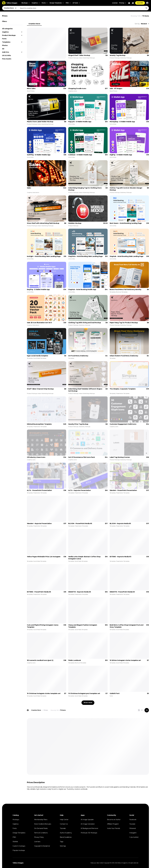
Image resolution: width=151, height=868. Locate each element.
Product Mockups (9, 35)
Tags (62, 842)
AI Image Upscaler (87, 820)
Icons (75, 91)
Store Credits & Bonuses (43, 824)
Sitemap (63, 846)
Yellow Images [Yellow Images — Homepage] (18, 863)
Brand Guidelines (66, 837)
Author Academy (66, 833)
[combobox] (84, 8)
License (115, 3)
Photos (5, 45)
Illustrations (36, 192)
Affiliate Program (113, 824)
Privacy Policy (39, 837)
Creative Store (34, 24)
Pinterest (133, 828)
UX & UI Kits (6, 55)
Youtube (132, 824)
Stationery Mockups (126, 58)
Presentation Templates (123, 393)
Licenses (37, 842)
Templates (6, 42)
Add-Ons (6, 52)
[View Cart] (129, 3)
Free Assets (7, 59)
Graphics (5, 32)
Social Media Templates (40, 358)
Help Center (64, 820)
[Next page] (147, 710)
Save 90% (140, 3)
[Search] (146, 8)
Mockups (16, 820)
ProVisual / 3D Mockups (89, 833)
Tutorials (63, 828)
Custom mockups (19, 846)
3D (3, 49)
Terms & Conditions (41, 833)
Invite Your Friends (113, 828)
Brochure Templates (122, 292)
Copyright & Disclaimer (42, 846)
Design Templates (19, 833)
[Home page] (28, 710)
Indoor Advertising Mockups (87, 58)
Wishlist (15, 842)
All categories (7, 29)
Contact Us (64, 824)
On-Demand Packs (41, 828)
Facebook (133, 820)
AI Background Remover (89, 828)
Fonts (4, 39)
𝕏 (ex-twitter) (134, 837)
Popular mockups (19, 850)
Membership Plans (41, 820)
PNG (14, 837)
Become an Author (114, 820)
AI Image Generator (88, 824)
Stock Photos (31, 91)
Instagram (133, 833)
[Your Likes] (133, 3)
